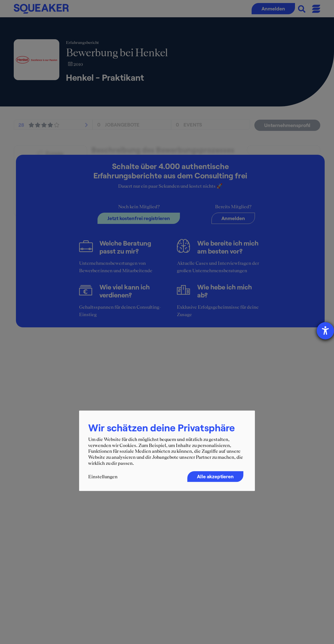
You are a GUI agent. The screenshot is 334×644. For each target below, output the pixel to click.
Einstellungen (103, 477)
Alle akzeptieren (215, 477)
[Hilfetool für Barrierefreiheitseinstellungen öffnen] (325, 331)
